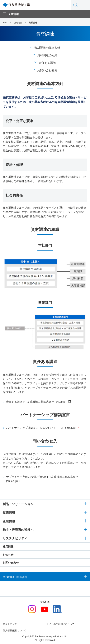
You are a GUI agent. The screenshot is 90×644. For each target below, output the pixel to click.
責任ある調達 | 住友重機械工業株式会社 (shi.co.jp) (36, 402)
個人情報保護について (14, 630)
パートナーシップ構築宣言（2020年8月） (41, 428)
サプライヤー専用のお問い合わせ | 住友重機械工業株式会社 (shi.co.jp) (42, 479)
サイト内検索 (75, 5)
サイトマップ (10, 624)
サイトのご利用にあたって (60, 624)
